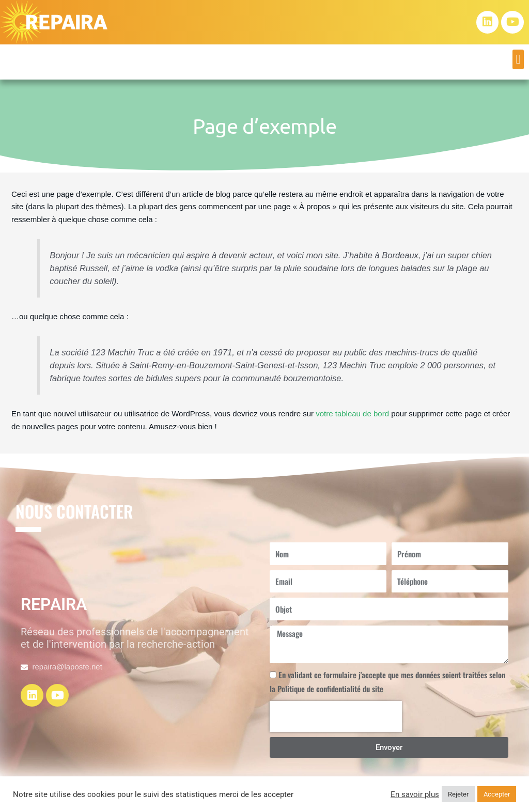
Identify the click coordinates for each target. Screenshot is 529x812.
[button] (518, 59)
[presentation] (336, 716)
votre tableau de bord (352, 413)
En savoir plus (415, 794)
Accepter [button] (497, 794)
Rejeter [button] (458, 794)
